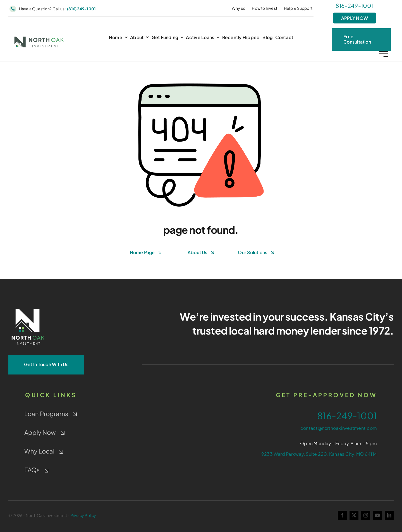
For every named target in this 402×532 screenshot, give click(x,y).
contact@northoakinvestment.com (339, 428)
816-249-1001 (355, 5)
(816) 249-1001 (81, 9)
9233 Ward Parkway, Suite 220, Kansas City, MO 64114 (319, 454)
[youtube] (377, 515)
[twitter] (354, 515)
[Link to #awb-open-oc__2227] (383, 55)
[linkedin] (389, 515)
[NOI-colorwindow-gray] (39, 37)
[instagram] (366, 515)
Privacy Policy (83, 515)
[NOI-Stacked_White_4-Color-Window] (28, 308)
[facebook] (342, 515)
